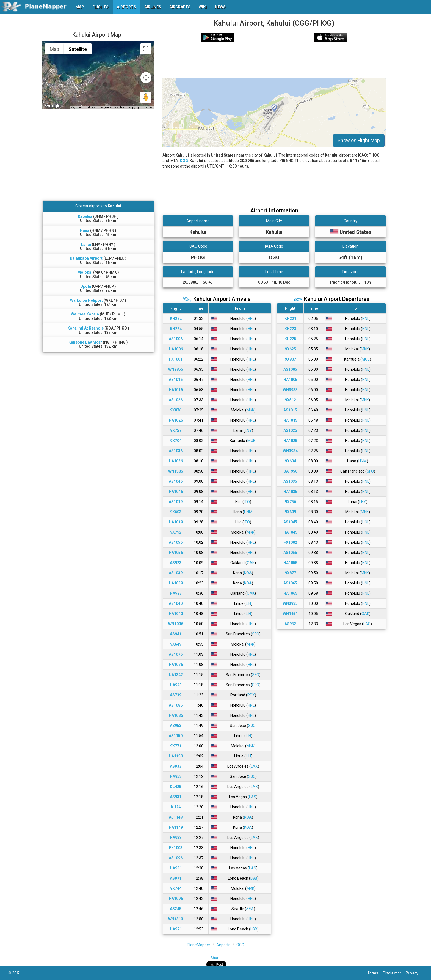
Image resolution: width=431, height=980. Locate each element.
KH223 (290, 329)
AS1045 (290, 522)
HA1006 (176, 349)
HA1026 (176, 420)
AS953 (176, 726)
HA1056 (176, 553)
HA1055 (290, 563)
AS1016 (176, 380)
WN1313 (176, 919)
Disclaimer (394, 973)
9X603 (176, 512)
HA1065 (290, 593)
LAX (254, 766)
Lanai (86, 245)
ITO (247, 502)
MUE (251, 441)
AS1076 (176, 654)
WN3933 (290, 390)
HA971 (176, 929)
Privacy (414, 973)
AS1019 (176, 502)
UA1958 (290, 471)
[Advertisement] (274, 60)
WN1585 (176, 471)
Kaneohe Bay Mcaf (85, 342)
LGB (254, 878)
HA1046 (176, 492)
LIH (248, 603)
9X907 (290, 359)
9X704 (176, 441)
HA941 (176, 685)
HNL (251, 319)
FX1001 (176, 359)
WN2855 (176, 369)
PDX (251, 695)
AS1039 (176, 573)
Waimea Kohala (85, 314)
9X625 (290, 349)
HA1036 (176, 461)
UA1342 (176, 675)
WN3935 (290, 603)
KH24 (176, 807)
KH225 (290, 339)
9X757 (176, 430)
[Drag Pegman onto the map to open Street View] (146, 97)
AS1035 (290, 481)
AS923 (176, 563)
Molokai (85, 272)
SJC (252, 726)
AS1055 (290, 553)
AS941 (176, 634)
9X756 (290, 502)
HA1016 (176, 390)
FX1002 (290, 542)
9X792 (176, 532)
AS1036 (176, 451)
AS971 (176, 878)
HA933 (176, 838)
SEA (250, 909)
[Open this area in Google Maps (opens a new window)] (53, 106)
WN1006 (176, 624)
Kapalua (85, 216)
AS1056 (176, 542)
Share (216, 958)
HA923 (176, 593)
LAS (253, 797)
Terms (375, 973)
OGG (184, 161)
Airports (223, 945)
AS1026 (176, 400)
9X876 (176, 410)
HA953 (176, 776)
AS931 (176, 797)
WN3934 (290, 451)
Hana (85, 230)
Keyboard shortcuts (83, 107)
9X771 (176, 746)
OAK (251, 563)
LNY (248, 430)
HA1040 (176, 614)
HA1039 (176, 583)
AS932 (290, 624)
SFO (256, 634)
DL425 (176, 787)
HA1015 (290, 420)
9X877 (290, 573)
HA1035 (290, 492)
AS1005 (290, 369)
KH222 (176, 319)
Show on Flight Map (359, 140)
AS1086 (176, 705)
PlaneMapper (199, 945)
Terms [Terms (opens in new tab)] (149, 107)
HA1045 (290, 532)
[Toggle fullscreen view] (146, 49)
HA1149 (176, 827)
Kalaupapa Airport (86, 258)
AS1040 (176, 603)
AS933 (176, 766)
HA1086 (176, 715)
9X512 (290, 400)
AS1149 (176, 817)
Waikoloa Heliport (86, 300)
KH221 (290, 319)
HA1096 (176, 899)
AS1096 (176, 858)
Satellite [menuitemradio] (78, 49)
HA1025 (290, 441)
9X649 (176, 644)
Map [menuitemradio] (54, 49)
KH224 (176, 329)
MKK (250, 410)
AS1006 (176, 339)
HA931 (176, 868)
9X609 (290, 512)
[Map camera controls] (146, 78)
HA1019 (176, 522)
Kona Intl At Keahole (85, 328)
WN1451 (290, 614)
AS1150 (176, 736)
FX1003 (176, 848)
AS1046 (176, 481)
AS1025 (290, 430)
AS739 (176, 695)
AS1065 (290, 583)
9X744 (176, 888)
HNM (248, 512)
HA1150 (176, 756)
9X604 (290, 461)
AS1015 (290, 410)
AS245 (176, 909)
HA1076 (176, 665)
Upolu (86, 286)
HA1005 (290, 380)
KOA (248, 573)
